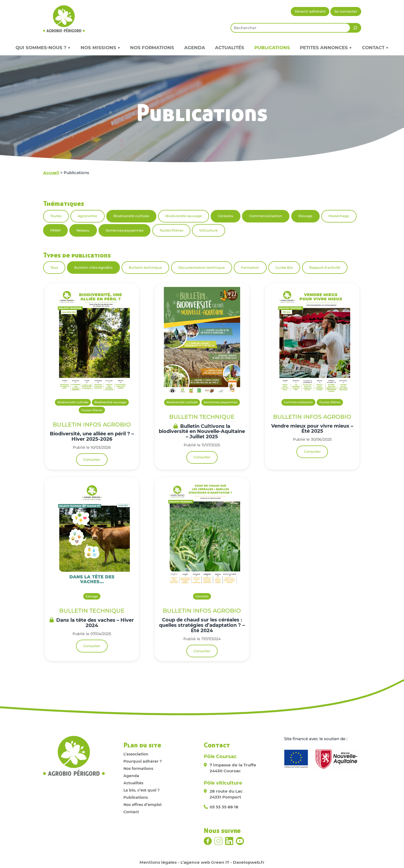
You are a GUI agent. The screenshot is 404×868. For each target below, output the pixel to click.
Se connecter (346, 11)
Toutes (56, 216)
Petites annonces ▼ (326, 48)
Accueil (51, 173)
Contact (131, 812)
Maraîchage (339, 216)
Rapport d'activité (325, 268)
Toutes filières (171, 230)
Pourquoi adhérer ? (143, 761)
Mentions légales (158, 862)
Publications (272, 48)
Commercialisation (266, 216)
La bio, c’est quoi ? (141, 790)
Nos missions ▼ (100, 48)
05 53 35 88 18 (224, 807)
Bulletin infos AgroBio (93, 268)
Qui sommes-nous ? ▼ (43, 48)
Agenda (195, 48)
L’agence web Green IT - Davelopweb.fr (222, 862)
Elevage (305, 216)
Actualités (230, 48)
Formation (250, 268)
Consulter (92, 460)
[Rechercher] (355, 28)
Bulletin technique (145, 268)
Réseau (83, 230)
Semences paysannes (124, 230)
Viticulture (208, 230)
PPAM (55, 230)
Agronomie (87, 216)
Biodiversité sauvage (184, 216)
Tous (54, 268)
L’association (136, 754)
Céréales (225, 216)
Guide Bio (284, 268)
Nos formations (152, 48)
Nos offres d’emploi (142, 805)
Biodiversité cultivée (131, 216)
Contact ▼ (375, 48)
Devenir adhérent (310, 11)
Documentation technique (202, 268)
